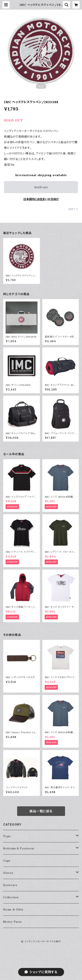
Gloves (8, 873)
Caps (7, 861)
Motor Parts (12, 922)
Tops (7, 836)
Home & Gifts (13, 909)
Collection (11, 897)
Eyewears (10, 885)
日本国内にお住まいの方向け (41, 199)
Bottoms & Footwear (19, 848)
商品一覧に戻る (41, 811)
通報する (73, 209)
